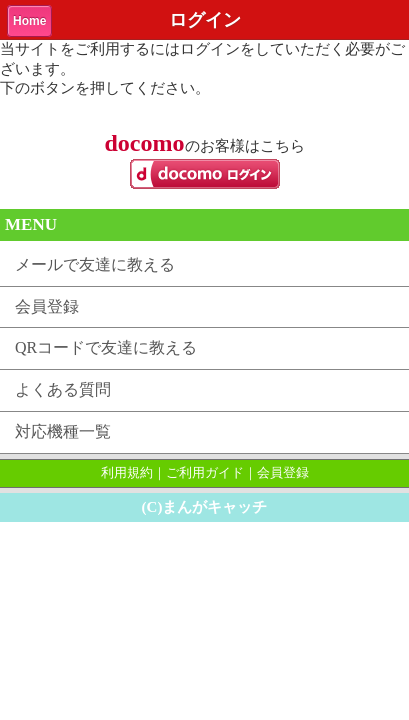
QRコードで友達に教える (106, 347)
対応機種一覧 (63, 431)
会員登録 (47, 306)
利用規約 (127, 472)
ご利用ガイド (205, 472)
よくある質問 (63, 389)
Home (29, 21)
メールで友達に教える (95, 264)
